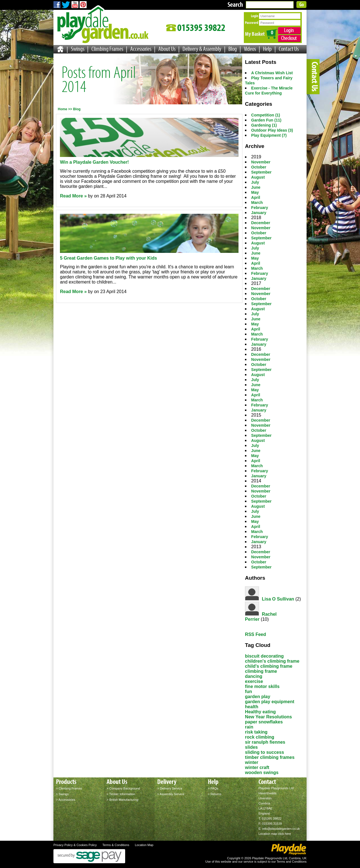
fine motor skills (262, 686)
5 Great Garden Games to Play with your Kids (108, 258)
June (256, 187)
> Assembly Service (171, 794)
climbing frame (261, 671)
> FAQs (213, 788)
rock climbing (260, 737)
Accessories (141, 49)
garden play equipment (270, 702)
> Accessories (66, 800)
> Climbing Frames (69, 788)
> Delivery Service (170, 788)
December (261, 223)
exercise (254, 681)
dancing (254, 676)
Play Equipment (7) (269, 135)
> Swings (62, 794)
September (261, 172)
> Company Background (123, 788)
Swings (78, 49)
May (255, 192)
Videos (250, 49)
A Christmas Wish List (272, 73)
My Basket (255, 34)
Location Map (144, 845)
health (252, 707)
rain (249, 727)
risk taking (256, 732)
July (255, 182)
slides (251, 747)
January (259, 213)
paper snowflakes (264, 722)
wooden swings (262, 773)
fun (248, 692)
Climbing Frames (107, 49)
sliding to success (265, 752)
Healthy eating (260, 712)
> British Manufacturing (122, 800)
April (256, 197)
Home (63, 109)
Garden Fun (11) (266, 120)
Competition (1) (266, 115)
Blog (233, 49)
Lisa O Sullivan (278, 599)
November (261, 162)
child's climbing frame (269, 666)
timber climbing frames (270, 757)
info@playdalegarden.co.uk (281, 829)
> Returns (215, 794)
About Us (167, 49)
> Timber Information (121, 794)
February (260, 208)
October (259, 167)
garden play (258, 697)
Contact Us (289, 49)
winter (252, 762)
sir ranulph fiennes (265, 742)
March (257, 203)
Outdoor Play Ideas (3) (272, 130)
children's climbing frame (272, 661)
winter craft (257, 767)
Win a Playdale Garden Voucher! (94, 162)
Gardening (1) (264, 125)
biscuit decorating (264, 656)
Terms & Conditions (116, 845)
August (258, 177)
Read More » (73, 196)
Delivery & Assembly (202, 49)
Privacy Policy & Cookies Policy (75, 845)
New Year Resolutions (268, 717)
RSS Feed (256, 634)
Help (267, 49)
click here (284, 834)
